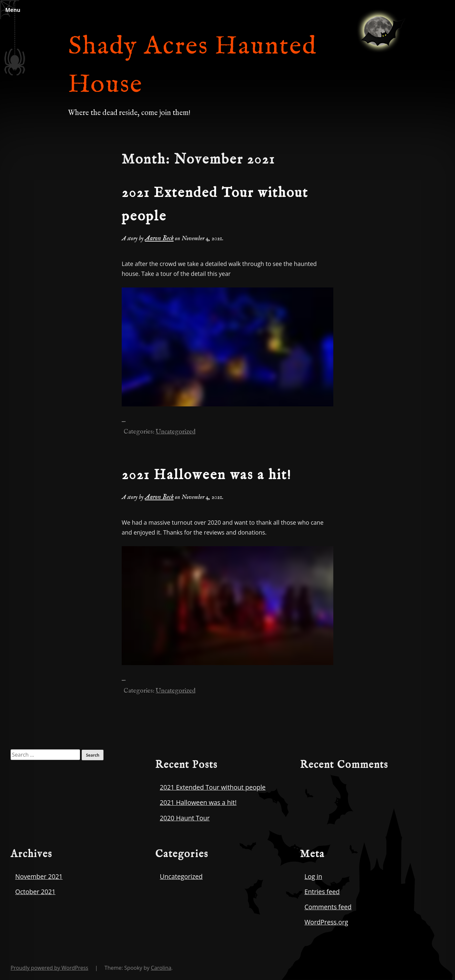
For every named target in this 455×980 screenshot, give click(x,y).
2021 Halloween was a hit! (207, 475)
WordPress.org (326, 922)
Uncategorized (176, 432)
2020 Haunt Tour (185, 818)
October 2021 (35, 892)
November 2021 (39, 876)
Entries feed (322, 892)
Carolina (161, 968)
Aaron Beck (159, 238)
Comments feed (328, 907)
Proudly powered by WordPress (49, 968)
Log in (313, 876)
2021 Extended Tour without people (213, 787)
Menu (13, 10)
